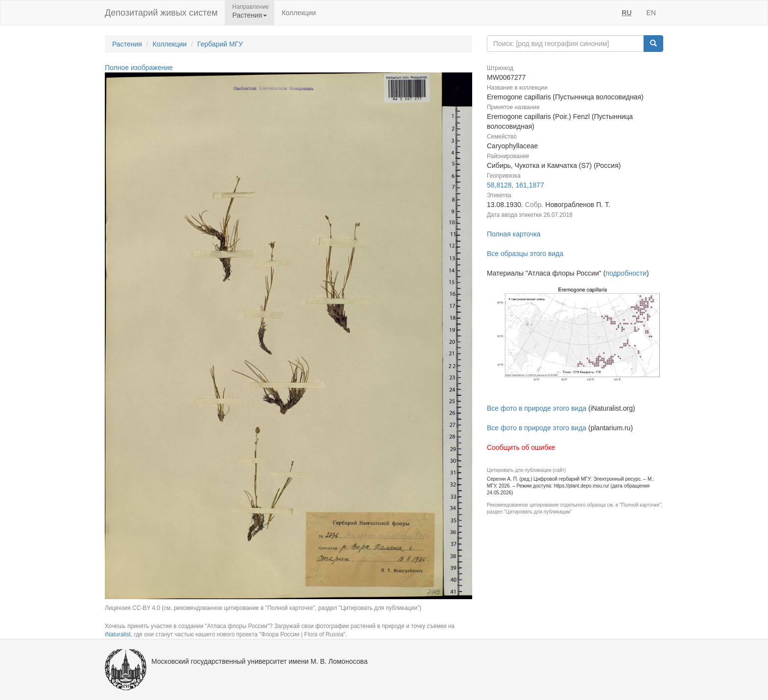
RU (626, 13)
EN (651, 13)
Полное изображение (139, 68)
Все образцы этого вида (525, 254)
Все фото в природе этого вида (537, 408)
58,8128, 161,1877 (516, 185)
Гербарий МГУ (220, 44)
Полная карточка (514, 234)
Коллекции (299, 13)
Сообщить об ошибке (521, 447)
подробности (626, 273)
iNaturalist (118, 634)
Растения (127, 44)
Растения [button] (250, 15)
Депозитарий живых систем (161, 13)
